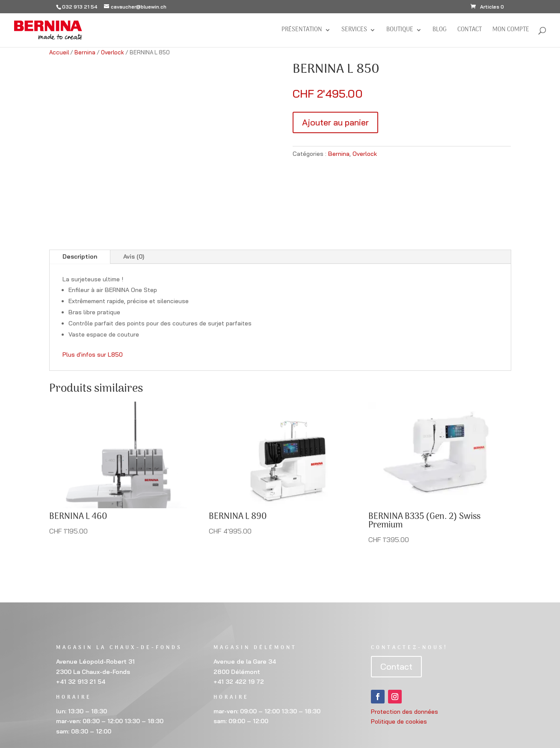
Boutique (400, 31)
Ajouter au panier (335, 122)
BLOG (440, 31)
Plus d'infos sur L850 (93, 355)
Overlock (113, 52)
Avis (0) (134, 256)
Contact (470, 31)
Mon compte (511, 31)
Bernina (85, 52)
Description (80, 256)
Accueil (59, 52)
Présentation (302, 31)
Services (354, 31)
